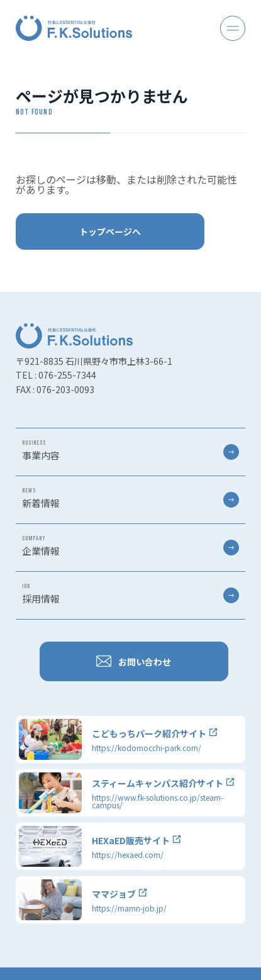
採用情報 (130, 594)
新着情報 (130, 498)
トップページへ (110, 231)
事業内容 (130, 450)
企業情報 (130, 546)
